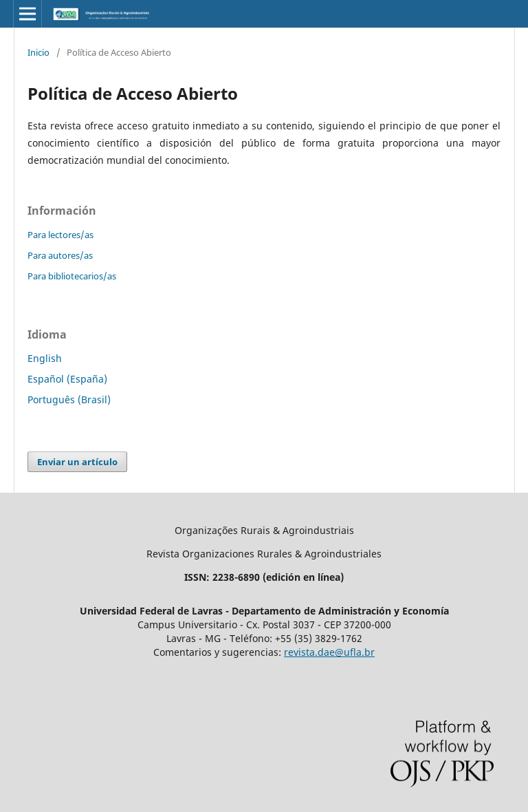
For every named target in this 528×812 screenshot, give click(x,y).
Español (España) (67, 379)
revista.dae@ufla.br (329, 652)
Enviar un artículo (77, 462)
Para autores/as (60, 255)
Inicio (38, 52)
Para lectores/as (60, 235)
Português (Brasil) (69, 399)
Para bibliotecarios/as (72, 276)
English (45, 358)
